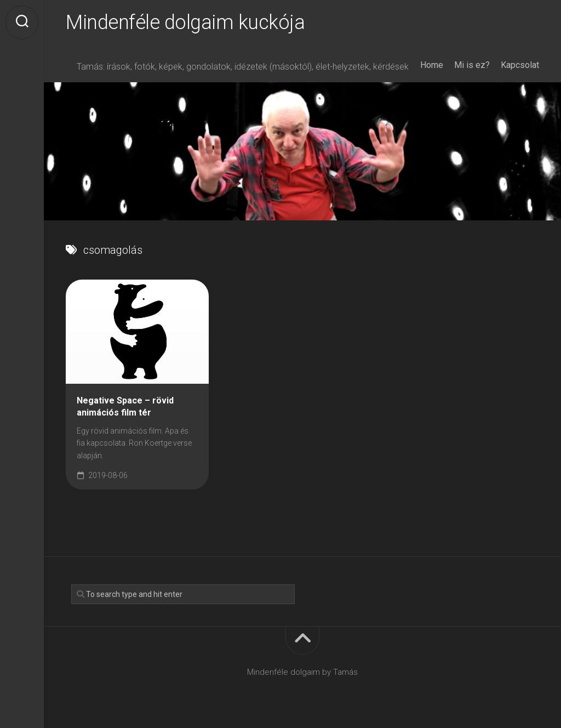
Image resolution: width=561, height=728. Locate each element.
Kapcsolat (520, 65)
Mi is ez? (472, 65)
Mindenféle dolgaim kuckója (185, 22)
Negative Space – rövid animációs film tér (125, 407)
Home (432, 65)
